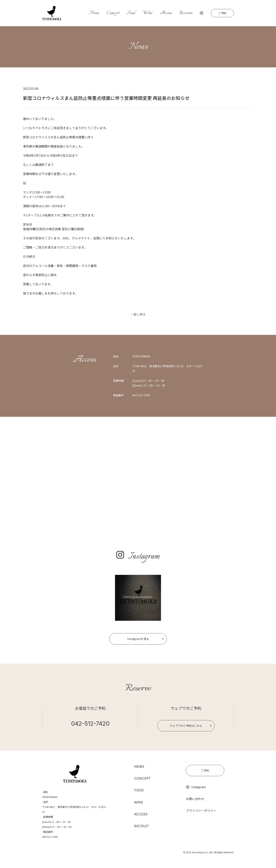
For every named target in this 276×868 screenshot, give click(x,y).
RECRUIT (142, 827)
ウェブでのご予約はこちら (186, 726)
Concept (113, 13)
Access (166, 13)
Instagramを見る (138, 639)
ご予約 (222, 13)
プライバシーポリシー (201, 810)
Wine (147, 13)
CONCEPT (143, 779)
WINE (139, 803)
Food (131, 13)
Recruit (186, 13)
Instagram (196, 787)
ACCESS (141, 815)
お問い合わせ (195, 799)
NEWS (139, 766)
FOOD (139, 791)
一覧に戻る (138, 314)
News (94, 13)
